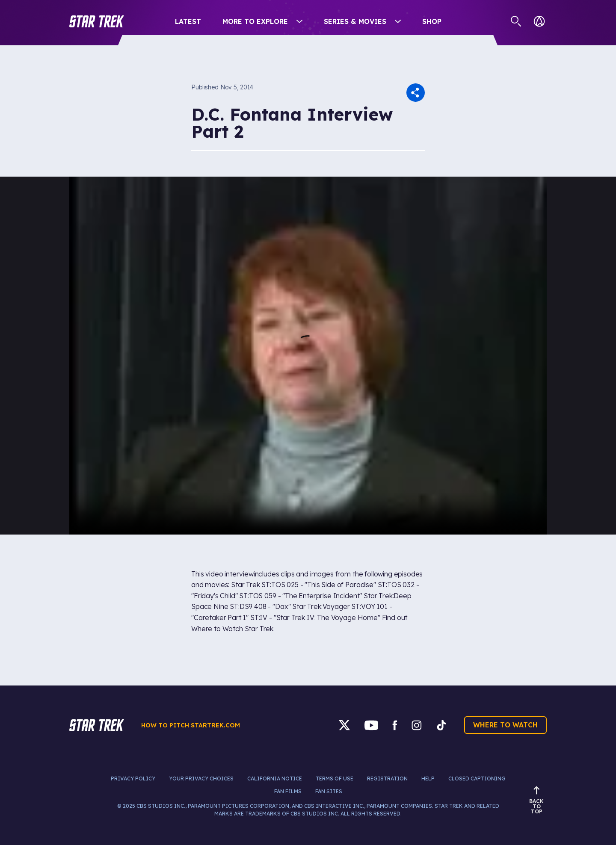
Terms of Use (335, 779)
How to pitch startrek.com (191, 725)
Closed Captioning (477, 779)
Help (428, 779)
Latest (188, 21)
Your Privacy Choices (201, 779)
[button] (97, 21)
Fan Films (288, 791)
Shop (432, 21)
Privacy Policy (133, 779)
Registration (387, 779)
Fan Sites (329, 791)
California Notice (275, 779)
